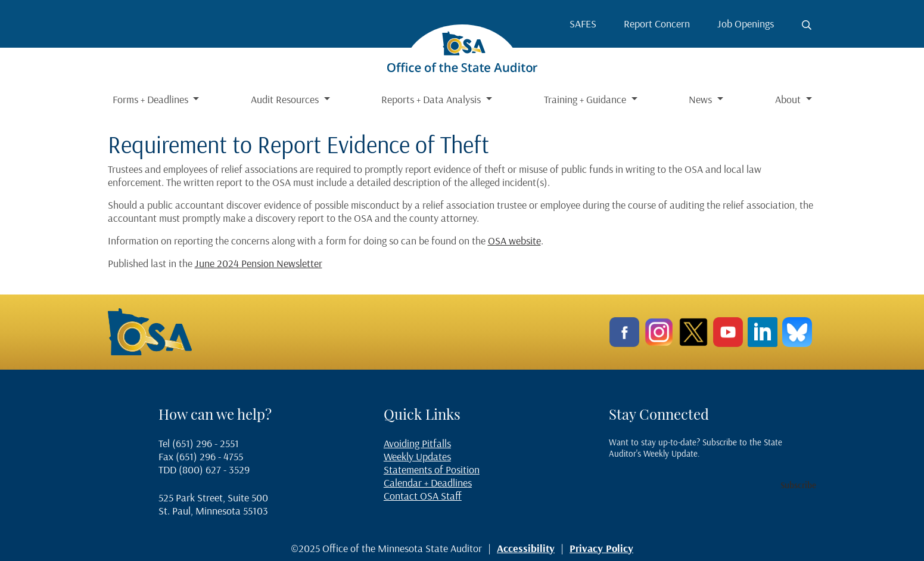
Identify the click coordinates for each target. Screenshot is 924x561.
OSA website (514, 241)
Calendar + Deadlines (428, 483)
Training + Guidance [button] (586, 99)
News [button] (701, 99)
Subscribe (798, 485)
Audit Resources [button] (286, 99)
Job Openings (746, 24)
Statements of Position (432, 469)
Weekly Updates (417, 456)
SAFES (583, 24)
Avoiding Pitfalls (417, 443)
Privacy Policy (601, 548)
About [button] (789, 99)
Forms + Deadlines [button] (152, 99)
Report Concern (657, 24)
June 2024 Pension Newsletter (259, 263)
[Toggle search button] (807, 25)
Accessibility (526, 548)
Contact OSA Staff (423, 496)
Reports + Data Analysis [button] (432, 99)
